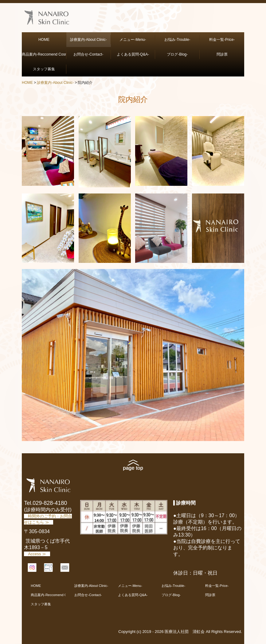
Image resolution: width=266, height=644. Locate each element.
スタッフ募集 (48, 69)
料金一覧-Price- (222, 40)
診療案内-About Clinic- (88, 40)
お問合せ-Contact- (88, 54)
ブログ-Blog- (177, 54)
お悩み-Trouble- (177, 40)
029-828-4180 (50, 503)
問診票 (222, 54)
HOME (44, 40)
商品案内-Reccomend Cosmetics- (44, 54)
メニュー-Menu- (133, 40)
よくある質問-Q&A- (133, 54)
